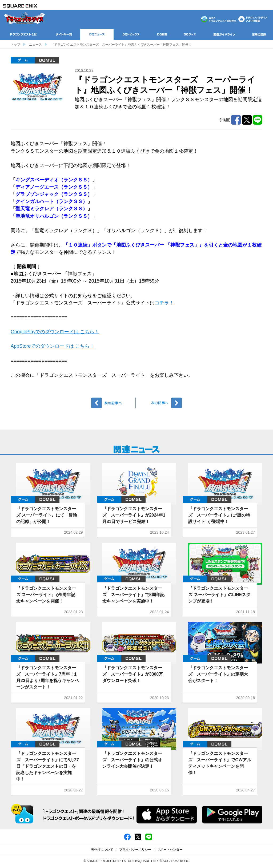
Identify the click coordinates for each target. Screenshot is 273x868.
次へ (160, 403)
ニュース (35, 45)
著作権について (102, 850)
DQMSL (47, 60)
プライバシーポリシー (135, 850)
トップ (15, 45)
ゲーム (23, 60)
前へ (113, 403)
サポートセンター (170, 850)
